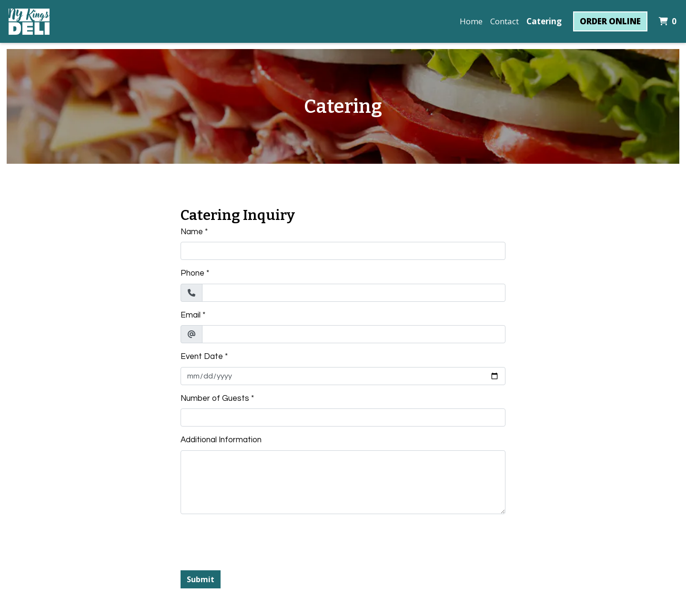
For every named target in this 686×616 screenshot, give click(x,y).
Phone (192, 273)
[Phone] (354, 293)
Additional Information (221, 440)
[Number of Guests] (343, 417)
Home (471, 21)
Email (191, 315)
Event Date (202, 357)
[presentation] (253, 540)
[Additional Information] (343, 482)
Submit (201, 579)
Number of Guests (215, 398)
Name (192, 232)
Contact (504, 21)
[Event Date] (343, 376)
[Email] (354, 334)
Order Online (610, 21)
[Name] (343, 251)
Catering (544, 21)
